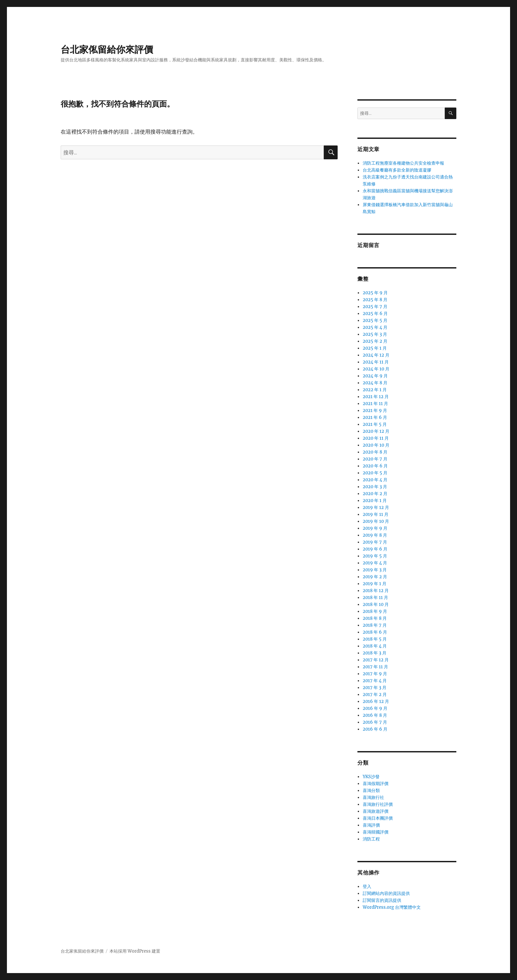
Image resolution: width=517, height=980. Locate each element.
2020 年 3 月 (375, 487)
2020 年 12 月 (376, 431)
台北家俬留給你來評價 (107, 49)
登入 (367, 886)
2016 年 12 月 (376, 701)
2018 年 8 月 (375, 618)
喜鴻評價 (371, 825)
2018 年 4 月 (375, 646)
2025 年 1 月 (375, 348)
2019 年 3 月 (375, 570)
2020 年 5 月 (375, 473)
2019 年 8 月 (375, 535)
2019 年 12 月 (376, 507)
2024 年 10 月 (376, 369)
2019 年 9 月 (375, 528)
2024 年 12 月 (376, 355)
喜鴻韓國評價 (376, 832)
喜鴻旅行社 (373, 797)
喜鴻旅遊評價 (376, 811)
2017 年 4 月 (375, 681)
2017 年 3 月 (375, 688)
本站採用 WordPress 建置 (135, 951)
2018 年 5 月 (375, 639)
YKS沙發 (371, 777)
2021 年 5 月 (375, 424)
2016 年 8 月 (375, 715)
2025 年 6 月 (375, 314)
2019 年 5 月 (375, 556)
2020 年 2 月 (375, 494)
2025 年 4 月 (375, 327)
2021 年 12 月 (376, 397)
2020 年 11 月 (376, 438)
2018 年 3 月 (375, 653)
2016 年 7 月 (375, 722)
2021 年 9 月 (375, 411)
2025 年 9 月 (375, 293)
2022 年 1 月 (375, 390)
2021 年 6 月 (375, 417)
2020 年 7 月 (375, 459)
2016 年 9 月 (375, 708)
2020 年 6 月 (375, 466)
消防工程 (371, 839)
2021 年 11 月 (375, 404)
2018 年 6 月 (375, 632)
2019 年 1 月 (375, 584)
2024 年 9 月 (375, 376)
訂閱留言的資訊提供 (382, 900)
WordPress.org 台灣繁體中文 (392, 907)
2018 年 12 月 (376, 591)
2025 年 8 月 (375, 300)
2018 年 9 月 (375, 611)
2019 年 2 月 (375, 577)
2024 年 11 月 (376, 362)
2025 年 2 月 (375, 341)
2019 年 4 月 (375, 563)
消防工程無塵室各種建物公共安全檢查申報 (403, 163)
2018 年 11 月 (375, 598)
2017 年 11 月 (375, 667)
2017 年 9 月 (375, 674)
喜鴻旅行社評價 (378, 804)
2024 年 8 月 (375, 383)
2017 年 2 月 (375, 695)
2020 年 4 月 (375, 480)
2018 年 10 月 (376, 604)
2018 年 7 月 (375, 625)
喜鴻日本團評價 (378, 818)
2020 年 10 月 (376, 445)
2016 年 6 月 (375, 729)
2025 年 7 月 (375, 307)
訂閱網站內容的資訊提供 (386, 893)
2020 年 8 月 (375, 452)
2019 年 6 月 (375, 549)
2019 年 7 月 (375, 542)
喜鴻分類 (371, 790)
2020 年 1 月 (375, 501)
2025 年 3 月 (375, 334)
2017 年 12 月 (376, 660)
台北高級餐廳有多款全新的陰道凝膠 (397, 170)
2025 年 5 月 (375, 320)
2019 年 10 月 (376, 521)
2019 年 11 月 (376, 514)
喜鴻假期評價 (376, 784)
